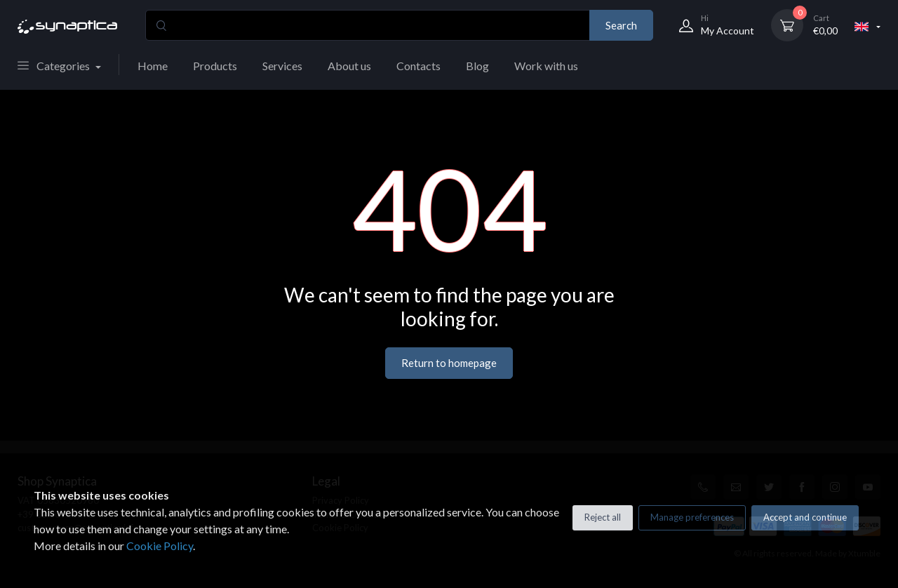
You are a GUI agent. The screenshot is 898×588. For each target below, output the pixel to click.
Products (215, 66)
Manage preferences (692, 517)
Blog (477, 66)
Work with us (546, 66)
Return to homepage (449, 363)
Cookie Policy (160, 546)
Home (153, 66)
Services (282, 66)
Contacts (418, 66)
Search (621, 25)
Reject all (603, 517)
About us (349, 66)
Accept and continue (805, 517)
